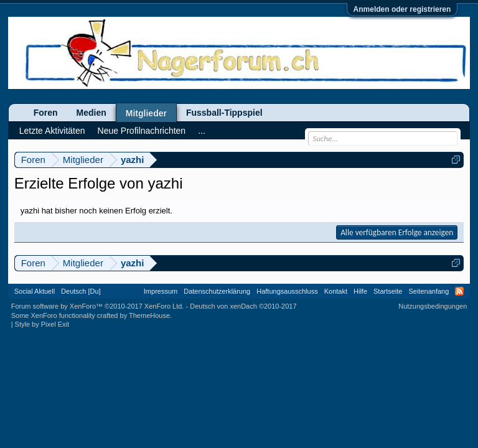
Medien (91, 113)
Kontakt (336, 291)
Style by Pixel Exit (42, 324)
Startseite (388, 291)
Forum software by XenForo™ (98, 306)
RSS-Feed (459, 291)
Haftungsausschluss (287, 291)
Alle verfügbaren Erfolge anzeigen (397, 232)
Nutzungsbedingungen (433, 306)
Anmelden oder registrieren (402, 9)
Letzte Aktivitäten (52, 131)
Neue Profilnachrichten (142, 131)
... (202, 131)
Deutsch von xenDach (243, 306)
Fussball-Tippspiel (224, 113)
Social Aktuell (35, 291)
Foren (46, 113)
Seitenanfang (429, 291)
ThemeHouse (149, 315)
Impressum (161, 291)
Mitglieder (146, 113)
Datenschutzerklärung (217, 291)
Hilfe (360, 291)
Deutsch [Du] (81, 291)
